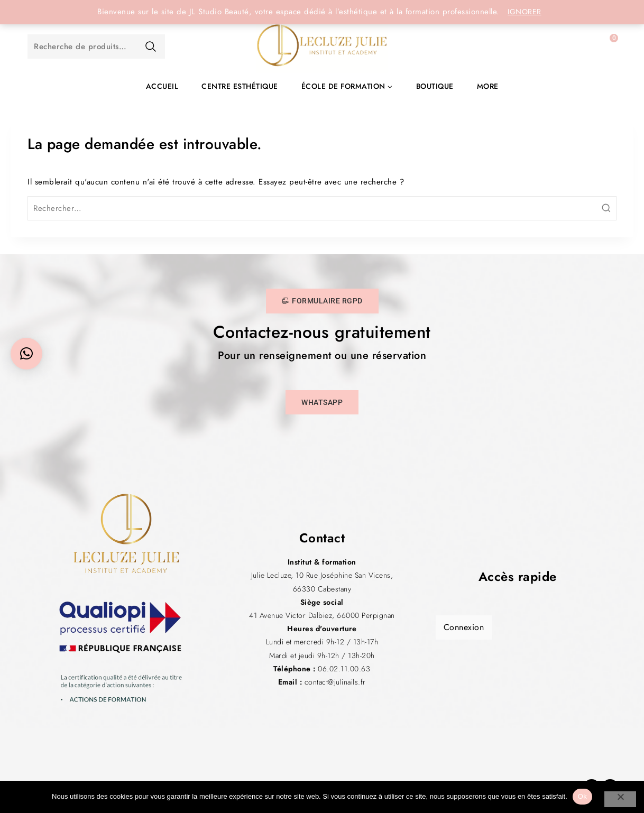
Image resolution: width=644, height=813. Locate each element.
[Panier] (603, 47)
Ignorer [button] (525, 12)
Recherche (150, 47)
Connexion (464, 627)
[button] (26, 354)
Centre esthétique (240, 86)
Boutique (435, 86)
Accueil (162, 86)
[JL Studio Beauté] (322, 47)
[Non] (620, 799)
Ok (582, 796)
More (488, 86)
